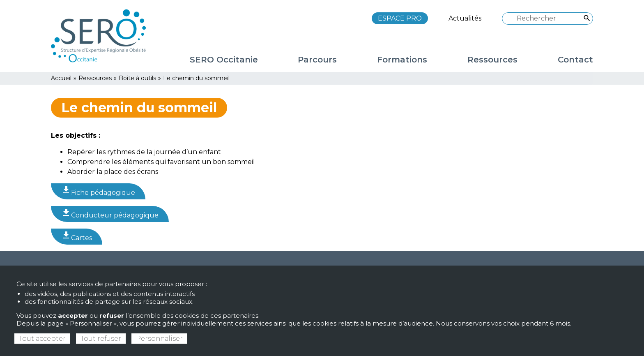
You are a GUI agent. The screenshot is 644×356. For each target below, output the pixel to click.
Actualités (465, 18)
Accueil (61, 78)
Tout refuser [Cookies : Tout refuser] (101, 339)
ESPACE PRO (400, 18)
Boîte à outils (137, 78)
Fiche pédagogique (98, 191)
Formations (402, 60)
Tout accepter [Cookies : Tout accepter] (42, 339)
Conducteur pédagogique (110, 213)
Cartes (77, 236)
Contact (575, 60)
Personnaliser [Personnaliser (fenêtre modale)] (159, 339)
